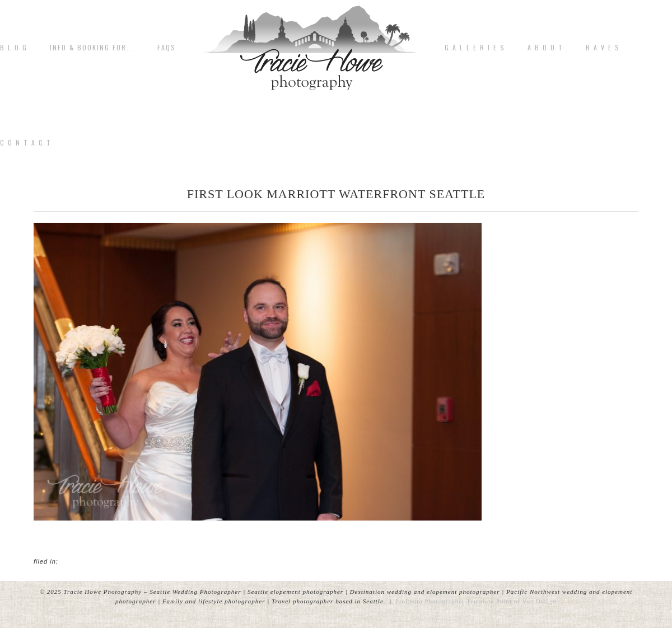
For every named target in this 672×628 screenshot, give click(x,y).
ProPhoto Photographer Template (445, 601)
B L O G (14, 48)
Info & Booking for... (92, 48)
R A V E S (603, 48)
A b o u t (545, 48)
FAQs (167, 48)
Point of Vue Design (526, 601)
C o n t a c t (26, 143)
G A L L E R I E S (475, 48)
